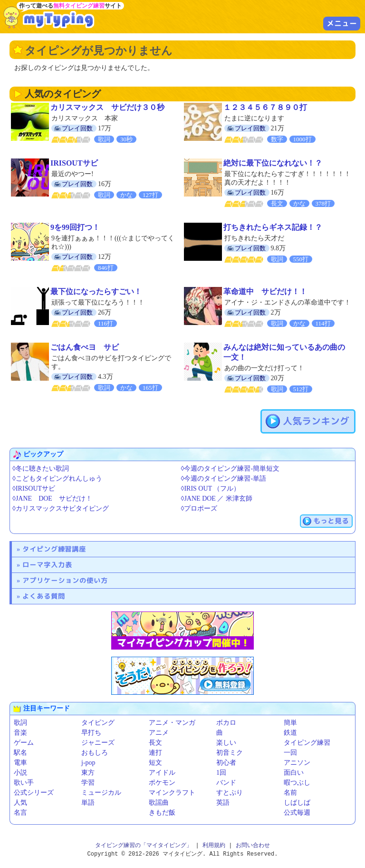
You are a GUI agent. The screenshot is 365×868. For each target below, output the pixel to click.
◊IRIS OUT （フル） (211, 488)
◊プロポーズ (199, 508)
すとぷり (230, 793)
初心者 (226, 763)
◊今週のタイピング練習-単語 (224, 478)
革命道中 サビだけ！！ (265, 291)
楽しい (226, 743)
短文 (155, 763)
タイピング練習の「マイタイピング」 (144, 845)
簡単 (290, 723)
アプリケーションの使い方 (65, 580)
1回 (221, 773)
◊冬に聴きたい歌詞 (41, 469)
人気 (20, 803)
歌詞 (20, 723)
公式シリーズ (34, 793)
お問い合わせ (253, 845)
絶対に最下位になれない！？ (273, 163)
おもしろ (95, 753)
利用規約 (214, 845)
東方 (88, 773)
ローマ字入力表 (47, 565)
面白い (294, 773)
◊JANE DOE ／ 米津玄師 (217, 498)
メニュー (342, 23)
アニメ (159, 733)
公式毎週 (297, 813)
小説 (20, 773)
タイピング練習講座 (54, 549)
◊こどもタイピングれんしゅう (57, 478)
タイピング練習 (307, 743)
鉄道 (290, 733)
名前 (290, 793)
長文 (155, 743)
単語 (88, 803)
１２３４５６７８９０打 (265, 107)
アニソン (297, 763)
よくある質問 (44, 596)
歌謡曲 (159, 803)
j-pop (88, 763)
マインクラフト (172, 793)
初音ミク (230, 753)
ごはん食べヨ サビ (85, 347)
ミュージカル (101, 793)
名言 (20, 813)
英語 (223, 803)
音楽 (20, 733)
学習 (88, 783)
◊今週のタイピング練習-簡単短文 (231, 469)
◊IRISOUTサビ (34, 488)
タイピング (98, 723)
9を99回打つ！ (75, 227)
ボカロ (226, 723)
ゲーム (24, 743)
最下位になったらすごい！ (96, 291)
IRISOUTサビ (74, 163)
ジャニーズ (98, 743)
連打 (155, 753)
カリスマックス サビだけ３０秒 (107, 107)
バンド (226, 783)
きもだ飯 (162, 813)
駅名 (20, 753)
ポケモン (162, 783)
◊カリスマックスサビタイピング (61, 508)
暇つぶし (297, 783)
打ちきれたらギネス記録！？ (273, 227)
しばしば (297, 803)
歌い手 (24, 783)
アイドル (162, 773)
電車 (20, 763)
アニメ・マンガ (172, 723)
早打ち (91, 733)
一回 (290, 753)
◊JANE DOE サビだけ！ (52, 498)
